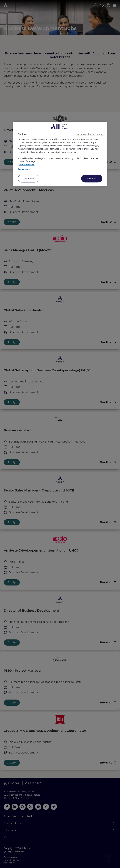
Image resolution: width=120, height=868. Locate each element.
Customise (28, 178)
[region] (60, 154)
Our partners (24, 169)
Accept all (92, 178)
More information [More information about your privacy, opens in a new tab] (27, 164)
